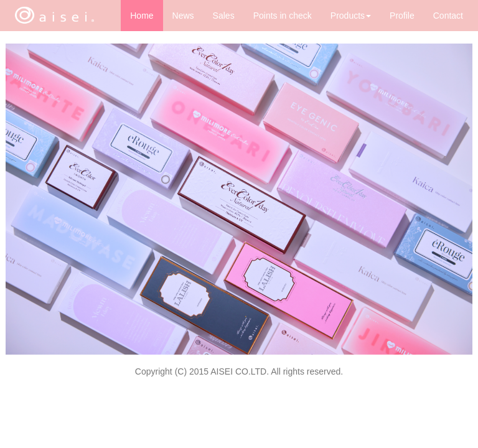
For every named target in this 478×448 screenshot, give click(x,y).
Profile (402, 16)
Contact (448, 16)
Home (142, 16)
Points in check (283, 16)
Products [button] (351, 16)
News (183, 16)
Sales (224, 16)
